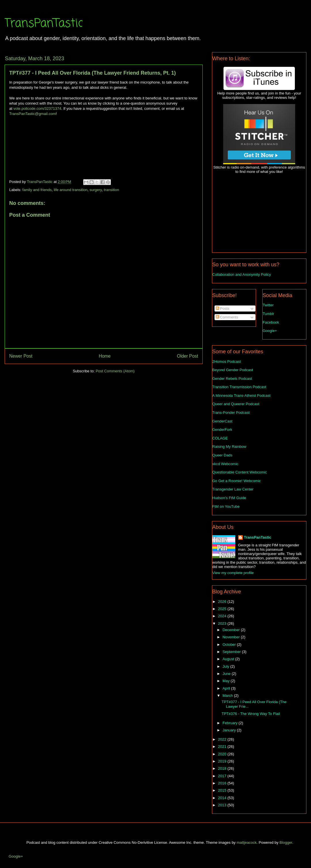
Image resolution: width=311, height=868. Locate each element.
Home (105, 356)
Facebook (271, 322)
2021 (223, 747)
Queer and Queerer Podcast (236, 404)
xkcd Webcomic (225, 464)
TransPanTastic (44, 24)
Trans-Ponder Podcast (231, 413)
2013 (223, 805)
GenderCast (222, 421)
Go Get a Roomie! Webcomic (237, 481)
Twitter (268, 305)
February (231, 723)
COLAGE (220, 438)
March (228, 696)
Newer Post (21, 356)
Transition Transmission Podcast (239, 387)
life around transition (71, 190)
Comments (227, 317)
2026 (223, 602)
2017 (223, 776)
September (232, 652)
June (227, 674)
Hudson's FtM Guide (229, 498)
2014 (223, 798)
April (227, 688)
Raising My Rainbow (229, 447)
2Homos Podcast (226, 362)
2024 (223, 616)
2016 (223, 783)
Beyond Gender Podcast (233, 370)
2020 (223, 754)
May (227, 681)
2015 (223, 790)
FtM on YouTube (226, 506)
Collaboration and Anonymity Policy (242, 274)
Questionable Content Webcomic (240, 472)
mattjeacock (247, 842)
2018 (223, 768)
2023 (223, 623)
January (230, 730)
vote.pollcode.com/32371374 (37, 109)
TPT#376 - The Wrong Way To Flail (251, 714)
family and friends (37, 190)
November (232, 637)
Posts (223, 308)
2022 (223, 739)
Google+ (270, 331)
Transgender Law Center (233, 489)
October (230, 645)
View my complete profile (233, 573)
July (226, 666)
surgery (96, 190)
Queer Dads (222, 455)
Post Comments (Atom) (115, 371)
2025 (223, 609)
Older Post (187, 356)
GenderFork (222, 430)
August (229, 659)
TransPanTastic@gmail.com (33, 114)
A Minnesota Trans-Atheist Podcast (241, 396)
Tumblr (268, 314)
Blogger (286, 842)
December (232, 630)
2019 (223, 761)
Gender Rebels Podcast (232, 379)
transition (112, 190)
